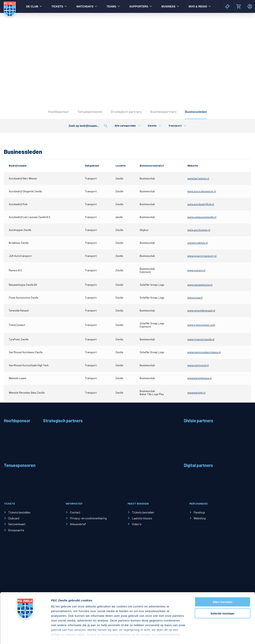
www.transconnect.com (201, 325)
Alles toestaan (222, 584)
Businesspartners (163, 112)
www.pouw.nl (195, 298)
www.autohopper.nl (199, 230)
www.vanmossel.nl (198, 365)
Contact (75, 512)
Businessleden (196, 112)
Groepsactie (16, 530)
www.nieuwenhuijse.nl (200, 285)
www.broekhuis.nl (198, 243)
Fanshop (199, 512)
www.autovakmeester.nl (202, 191)
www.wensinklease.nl (199, 378)
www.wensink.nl (196, 393)
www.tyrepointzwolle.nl (201, 339)
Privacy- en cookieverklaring (88, 518)
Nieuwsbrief (78, 524)
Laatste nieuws (142, 518)
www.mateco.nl (196, 270)
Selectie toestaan (223, 595)
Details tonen (210, 636)
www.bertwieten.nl (198, 178)
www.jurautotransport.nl (202, 256)
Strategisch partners (126, 112)
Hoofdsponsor (59, 112)
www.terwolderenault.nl (201, 310)
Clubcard (14, 518)
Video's (137, 524)
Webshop (200, 518)
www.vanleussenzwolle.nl (202, 217)
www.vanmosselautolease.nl (204, 352)
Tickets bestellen (19, 512)
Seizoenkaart (17, 524)
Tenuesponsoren (90, 112)
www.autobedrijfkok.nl (201, 204)
